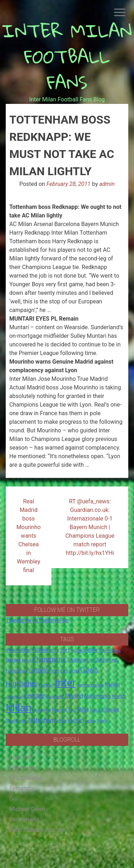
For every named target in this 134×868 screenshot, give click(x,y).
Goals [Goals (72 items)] (89, 670)
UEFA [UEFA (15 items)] (62, 721)
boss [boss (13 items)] (26, 660)
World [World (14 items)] (102, 721)
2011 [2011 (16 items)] (65, 651)
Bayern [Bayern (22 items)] (13, 660)
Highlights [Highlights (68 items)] (22, 684)
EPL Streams (26, 778)
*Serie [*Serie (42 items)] (40, 650)
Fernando (21, 788)
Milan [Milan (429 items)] (19, 708)
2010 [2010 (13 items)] (54, 651)
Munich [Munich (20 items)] (60, 710)
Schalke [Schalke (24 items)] (110, 710)
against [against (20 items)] (79, 650)
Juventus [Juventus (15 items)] (14, 696)
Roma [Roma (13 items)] (95, 710)
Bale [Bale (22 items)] (93, 650)
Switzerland (24, 819)
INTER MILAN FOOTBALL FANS (67, 56)
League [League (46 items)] (34, 696)
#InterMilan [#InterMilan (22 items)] (18, 650)
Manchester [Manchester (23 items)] (98, 696)
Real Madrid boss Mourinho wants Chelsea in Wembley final (29, 536)
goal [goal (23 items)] (74, 671)
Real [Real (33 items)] (83, 709)
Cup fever (21, 757)
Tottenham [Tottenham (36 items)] (41, 720)
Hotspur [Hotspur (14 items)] (46, 685)
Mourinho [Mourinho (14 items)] (42, 710)
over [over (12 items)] (72, 710)
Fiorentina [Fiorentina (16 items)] (15, 671)
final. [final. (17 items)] (114, 660)
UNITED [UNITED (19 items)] (76, 721)
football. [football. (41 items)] (38, 670)
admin (107, 184)
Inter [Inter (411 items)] (66, 683)
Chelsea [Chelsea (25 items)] (76, 660)
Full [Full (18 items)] (64, 671)
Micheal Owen (27, 809)
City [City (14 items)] (90, 660)
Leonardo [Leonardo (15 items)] (55, 696)
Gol (14, 799)
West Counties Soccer (37, 830)
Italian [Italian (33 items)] (112, 684)
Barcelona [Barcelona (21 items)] (110, 650)
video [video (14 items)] (90, 721)
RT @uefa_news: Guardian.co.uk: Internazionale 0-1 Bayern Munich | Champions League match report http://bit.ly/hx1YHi (90, 527)
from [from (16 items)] (55, 671)
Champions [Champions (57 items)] (49, 660)
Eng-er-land (24, 768)
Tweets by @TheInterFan (37, 620)
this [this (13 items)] (23, 721)
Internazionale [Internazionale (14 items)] (90, 685)
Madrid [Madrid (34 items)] (74, 696)
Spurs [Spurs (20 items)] (12, 721)
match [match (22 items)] (119, 696)
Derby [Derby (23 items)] (102, 660)
